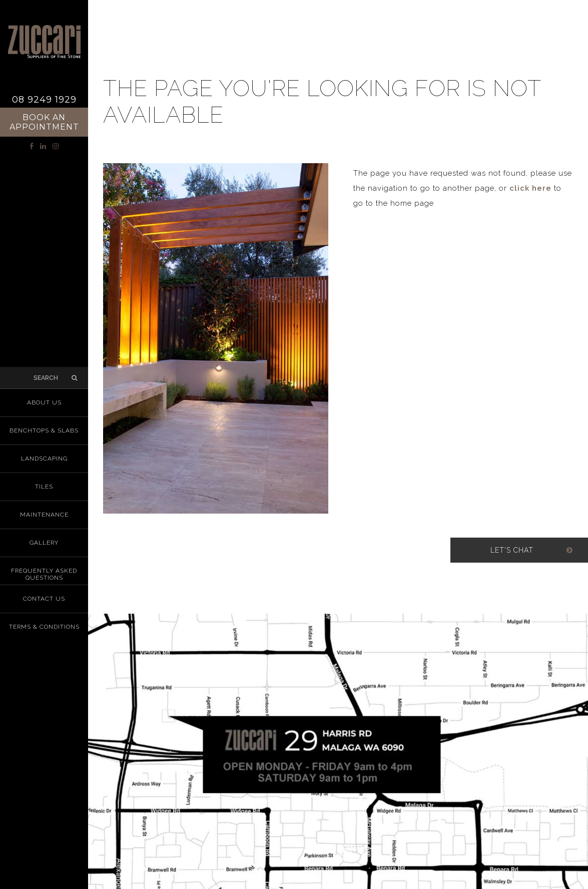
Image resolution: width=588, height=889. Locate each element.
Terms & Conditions (44, 627)
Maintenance (44, 515)
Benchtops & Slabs (44, 430)
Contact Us (44, 599)
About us (44, 402)
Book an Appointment (44, 122)
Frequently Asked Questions (44, 574)
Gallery (44, 543)
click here (530, 188)
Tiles (44, 487)
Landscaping (44, 459)
